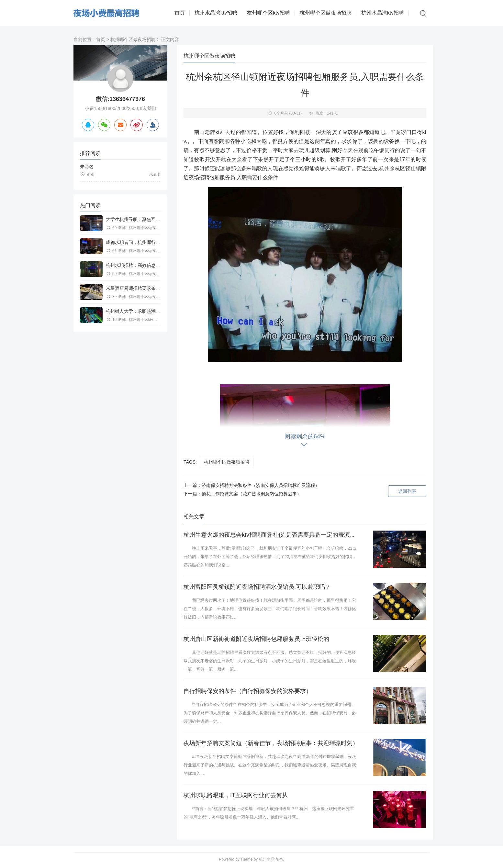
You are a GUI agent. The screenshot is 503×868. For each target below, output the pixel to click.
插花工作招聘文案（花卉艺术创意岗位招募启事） (251, 494)
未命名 (87, 167)
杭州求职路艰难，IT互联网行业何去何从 (236, 795)
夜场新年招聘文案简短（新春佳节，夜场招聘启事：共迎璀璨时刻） (271, 743)
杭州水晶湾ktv (271, 859)
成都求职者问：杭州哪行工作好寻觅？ (144, 242)
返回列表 (407, 491)
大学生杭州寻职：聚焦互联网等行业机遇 (147, 219)
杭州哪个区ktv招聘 (268, 13)
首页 (180, 13)
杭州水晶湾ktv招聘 (216, 13)
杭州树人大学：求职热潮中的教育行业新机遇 (151, 311)
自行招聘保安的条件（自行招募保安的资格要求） (248, 691)
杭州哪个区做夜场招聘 (326, 13)
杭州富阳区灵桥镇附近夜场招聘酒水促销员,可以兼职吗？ (257, 587)
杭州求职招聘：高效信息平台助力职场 (144, 265)
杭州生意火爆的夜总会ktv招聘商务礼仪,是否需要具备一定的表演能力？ (275, 535)
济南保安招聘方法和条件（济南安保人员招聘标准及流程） (261, 485)
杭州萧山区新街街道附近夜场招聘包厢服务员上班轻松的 (256, 639)
